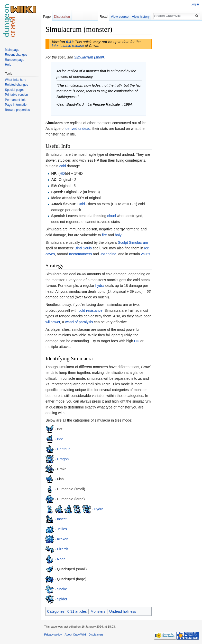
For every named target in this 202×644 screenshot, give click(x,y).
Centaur (63, 449)
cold (63, 166)
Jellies (62, 529)
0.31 (70, 42)
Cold (81, 204)
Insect (62, 519)
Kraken (62, 539)
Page (47, 17)
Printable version (16, 95)
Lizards (63, 549)
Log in (195, 4)
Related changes (16, 85)
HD (62, 173)
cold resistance (90, 310)
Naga (61, 559)
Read (104, 17)
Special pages (15, 90)
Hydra (99, 509)
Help (8, 65)
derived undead (78, 129)
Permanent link (15, 100)
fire (104, 235)
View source (120, 17)
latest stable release (68, 46)
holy (118, 235)
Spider (62, 599)
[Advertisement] (177, 102)
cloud (111, 216)
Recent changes (16, 55)
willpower (53, 322)
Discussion (62, 17)
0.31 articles (77, 611)
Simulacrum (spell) (89, 57)
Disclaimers (96, 635)
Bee (60, 439)
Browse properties (17, 110)
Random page (15, 60)
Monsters (98, 611)
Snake (62, 589)
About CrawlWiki (75, 635)
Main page (12, 50)
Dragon (63, 459)
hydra (100, 286)
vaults (146, 254)
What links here (16, 80)
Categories (56, 611)
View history (141, 17)
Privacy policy (53, 635)
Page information (17, 105)
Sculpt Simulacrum (133, 242)
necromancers (81, 254)
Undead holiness (123, 611)
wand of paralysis (79, 322)
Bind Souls (83, 248)
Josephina (108, 254)
